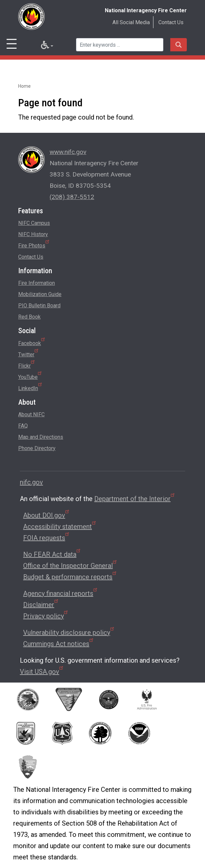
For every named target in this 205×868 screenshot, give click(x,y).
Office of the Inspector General (70, 566)
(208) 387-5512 (72, 197)
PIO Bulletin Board (39, 306)
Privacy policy (46, 616)
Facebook (32, 342)
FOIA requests (47, 538)
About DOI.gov (47, 515)
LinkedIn (31, 387)
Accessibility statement (60, 527)
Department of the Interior (135, 499)
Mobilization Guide (40, 294)
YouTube (30, 376)
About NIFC (31, 414)
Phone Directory (37, 448)
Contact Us (171, 22)
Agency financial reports (61, 593)
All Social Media (131, 22)
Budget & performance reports (70, 577)
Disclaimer (41, 605)
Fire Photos (34, 244)
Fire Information (37, 283)
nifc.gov (31, 482)
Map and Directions (41, 437)
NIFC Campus (34, 223)
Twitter (29, 353)
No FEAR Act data (52, 554)
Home (24, 86)
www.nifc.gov (68, 152)
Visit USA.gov (42, 672)
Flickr (27, 365)
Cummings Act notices (59, 644)
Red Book (29, 317)
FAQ (23, 426)
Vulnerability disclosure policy (69, 633)
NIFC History (33, 234)
